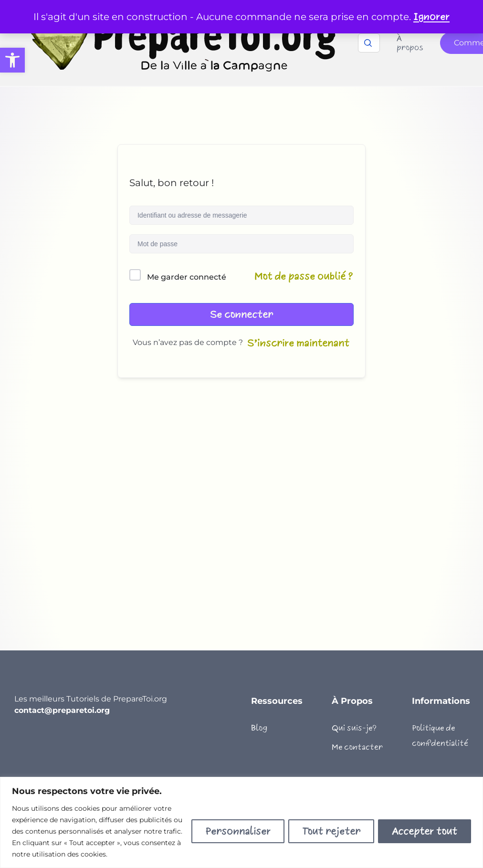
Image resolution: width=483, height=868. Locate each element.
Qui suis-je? (354, 728)
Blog (259, 728)
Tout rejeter (331, 831)
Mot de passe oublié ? (304, 276)
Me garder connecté (187, 277)
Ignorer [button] (431, 17)
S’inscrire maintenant (298, 343)
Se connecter (241, 314)
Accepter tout (425, 831)
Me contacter (357, 747)
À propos (410, 43)
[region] (241, 822)
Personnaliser (238, 831)
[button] (12, 60)
